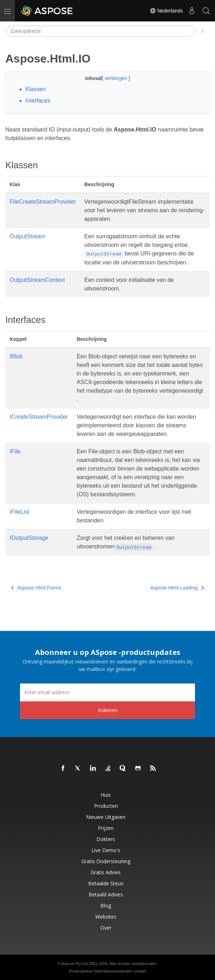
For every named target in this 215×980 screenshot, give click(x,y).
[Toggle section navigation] (203, 31)
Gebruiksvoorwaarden (113, 971)
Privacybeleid (81, 971)
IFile (15, 451)
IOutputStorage (29, 538)
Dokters (106, 839)
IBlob (16, 356)
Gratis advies (106, 872)
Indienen (108, 710)
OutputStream (27, 236)
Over (106, 928)
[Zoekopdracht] (101, 31)
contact (140, 971)
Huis (106, 795)
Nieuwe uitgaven (106, 817)
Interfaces (38, 101)
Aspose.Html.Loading (177, 588)
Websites (106, 917)
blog (106, 906)
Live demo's (106, 850)
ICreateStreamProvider (39, 417)
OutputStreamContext (37, 280)
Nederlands (166, 11)
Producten (106, 806)
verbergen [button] (117, 78)
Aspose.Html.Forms (36, 588)
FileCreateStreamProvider (43, 202)
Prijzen (106, 828)
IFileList (19, 512)
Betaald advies (106, 894)
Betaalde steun (106, 883)
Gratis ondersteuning (106, 861)
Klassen (36, 89)
